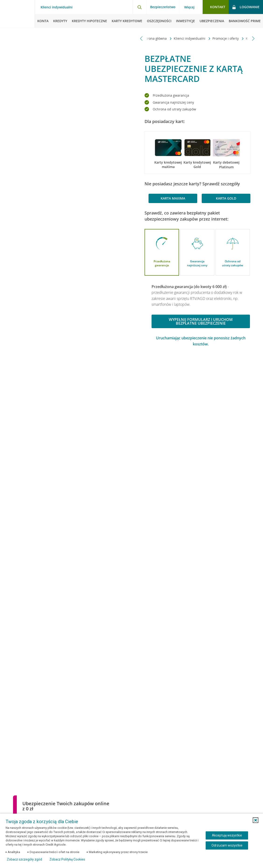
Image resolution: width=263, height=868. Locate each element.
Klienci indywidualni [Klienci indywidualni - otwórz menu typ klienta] (57, 7)
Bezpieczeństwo (163, 7)
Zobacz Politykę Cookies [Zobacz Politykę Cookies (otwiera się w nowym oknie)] (67, 859)
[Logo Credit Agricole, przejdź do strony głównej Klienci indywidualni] (17, 14)
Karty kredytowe (162, 38)
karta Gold (226, 198)
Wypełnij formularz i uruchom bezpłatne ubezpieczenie (201, 321)
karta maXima (173, 198)
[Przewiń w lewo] (141, 38)
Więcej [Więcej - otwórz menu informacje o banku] (189, 7)
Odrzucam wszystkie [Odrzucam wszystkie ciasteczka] (227, 845)
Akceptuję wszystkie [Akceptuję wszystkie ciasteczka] (227, 835)
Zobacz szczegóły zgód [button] (24, 859)
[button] (256, 820)
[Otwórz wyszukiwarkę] (139, 7)
